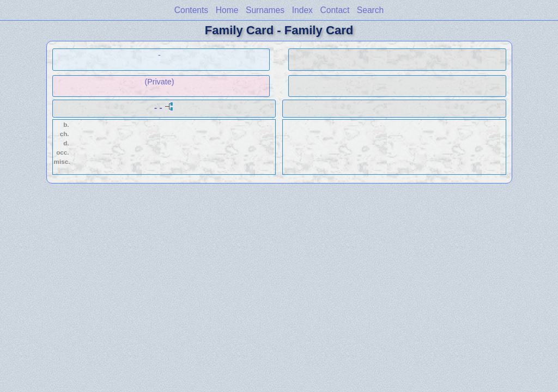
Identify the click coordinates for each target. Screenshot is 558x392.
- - (158, 108)
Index (302, 10)
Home (227, 10)
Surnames (265, 10)
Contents (191, 10)
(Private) (159, 82)
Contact (335, 10)
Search (370, 10)
